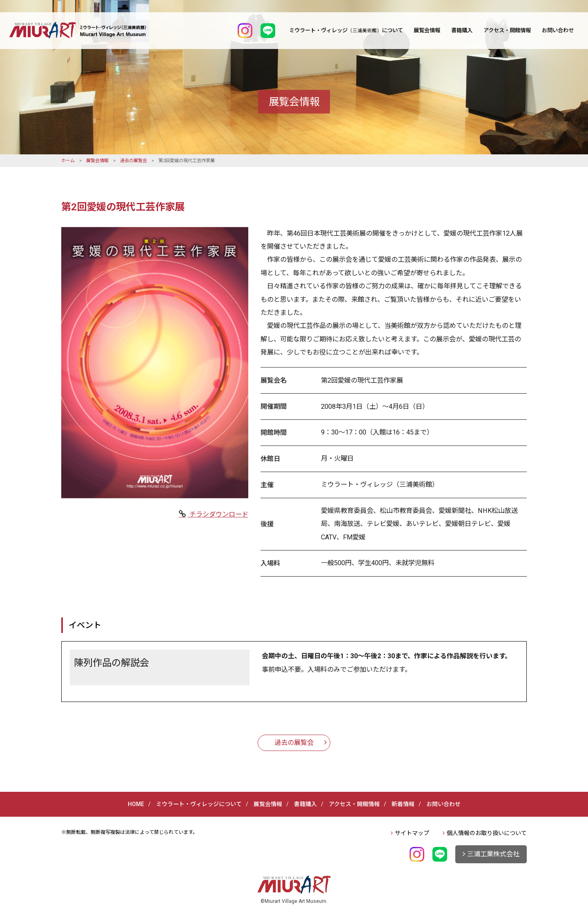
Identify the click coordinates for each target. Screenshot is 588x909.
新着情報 (403, 804)
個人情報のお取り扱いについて (487, 833)
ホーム (68, 161)
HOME (136, 804)
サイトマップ (412, 833)
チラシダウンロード (218, 514)
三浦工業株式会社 (493, 854)
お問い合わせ (558, 30)
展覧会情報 (427, 30)
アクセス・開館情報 (507, 30)
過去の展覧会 (134, 161)
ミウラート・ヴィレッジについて (346, 30)
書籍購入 (462, 30)
